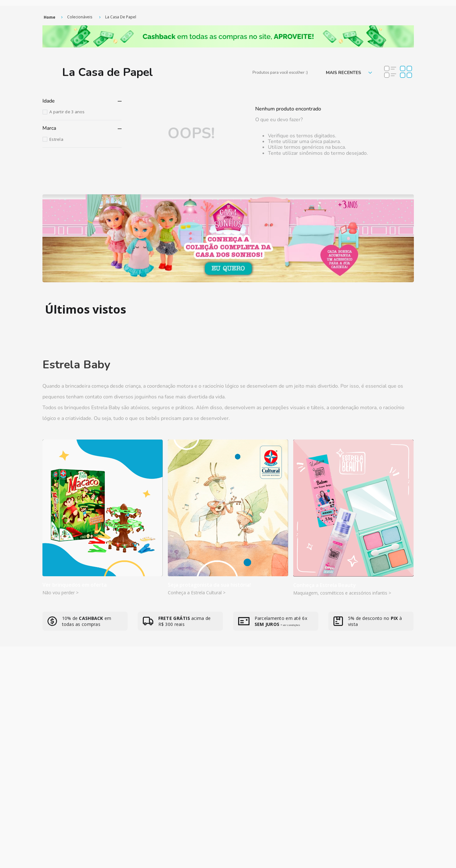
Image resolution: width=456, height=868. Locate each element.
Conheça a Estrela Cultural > (197, 593)
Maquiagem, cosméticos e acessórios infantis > (342, 593)
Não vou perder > (60, 593)
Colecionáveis (80, 17)
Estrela (56, 139)
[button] (82, 101)
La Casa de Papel (121, 17)
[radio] (390, 72)
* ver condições (290, 625)
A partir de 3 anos (67, 112)
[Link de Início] (50, 17)
